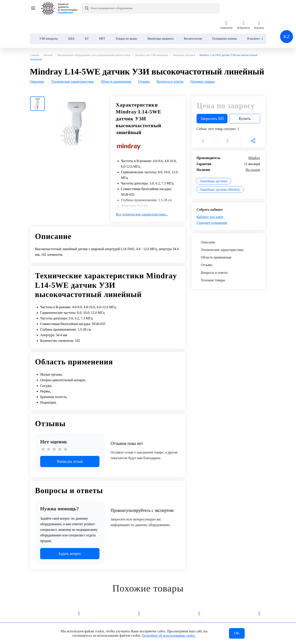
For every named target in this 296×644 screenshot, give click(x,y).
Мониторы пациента (160, 22)
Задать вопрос (70, 538)
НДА (71, 22)
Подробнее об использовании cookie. (169, 635)
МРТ (102, 22)
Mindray (254, 142)
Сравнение (226, 8)
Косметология (193, 22)
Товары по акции (126, 22)
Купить (245, 103)
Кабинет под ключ (210, 201)
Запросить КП (212, 103)
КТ (87, 22)
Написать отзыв (70, 446)
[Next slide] (262, 22)
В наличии (254, 22)
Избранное (243, 8)
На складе (253, 154)
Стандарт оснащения (212, 207)
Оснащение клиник (225, 22)
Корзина (259, 8)
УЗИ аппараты (49, 22)
